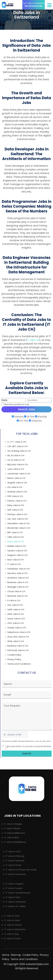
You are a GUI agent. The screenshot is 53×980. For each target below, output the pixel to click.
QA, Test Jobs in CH (18, 519)
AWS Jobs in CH (16, 614)
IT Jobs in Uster (12, 920)
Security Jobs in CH (17, 573)
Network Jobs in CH (17, 596)
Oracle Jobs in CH (17, 628)
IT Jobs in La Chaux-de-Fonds (21, 870)
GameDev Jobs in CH (18, 523)
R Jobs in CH (14, 600)
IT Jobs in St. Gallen (16, 906)
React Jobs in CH (16, 478)
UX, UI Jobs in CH (16, 460)
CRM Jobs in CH (15, 537)
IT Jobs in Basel (12, 828)
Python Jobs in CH (17, 501)
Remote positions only (17, 404)
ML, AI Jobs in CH (16, 455)
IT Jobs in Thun (12, 916)
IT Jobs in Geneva (15, 861)
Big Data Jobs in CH (18, 464)
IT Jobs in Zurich (12, 938)
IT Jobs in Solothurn (16, 902)
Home (6, 955)
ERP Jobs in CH (15, 532)
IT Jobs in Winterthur (15, 929)
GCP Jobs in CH (15, 623)
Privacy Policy (14, 659)
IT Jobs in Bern (12, 837)
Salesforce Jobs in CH (19, 632)
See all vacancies (34, 5)
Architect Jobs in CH (18, 578)
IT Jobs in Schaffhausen (18, 893)
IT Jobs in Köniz (13, 865)
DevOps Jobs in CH (17, 514)
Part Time (23, 421)
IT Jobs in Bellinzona (15, 833)
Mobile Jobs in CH (17, 546)
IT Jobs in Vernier (13, 925)
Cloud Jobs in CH (16, 591)
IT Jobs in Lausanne (16, 874)
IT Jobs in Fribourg (15, 856)
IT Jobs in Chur (13, 851)
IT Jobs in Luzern (14, 888)
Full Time (29, 417)
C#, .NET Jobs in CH (17, 446)
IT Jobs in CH (14, 564)
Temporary (35, 421)
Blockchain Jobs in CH (19, 528)
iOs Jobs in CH (15, 487)
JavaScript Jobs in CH (19, 474)
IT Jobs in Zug (11, 934)
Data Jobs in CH (16, 541)
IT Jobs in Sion (13, 897)
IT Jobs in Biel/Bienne (15, 842)
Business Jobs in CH (18, 582)
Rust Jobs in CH (15, 560)
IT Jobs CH (33, 340)
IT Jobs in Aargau (13, 824)
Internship (41, 417)
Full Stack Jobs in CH (18, 650)
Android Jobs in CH (17, 492)
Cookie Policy (14, 655)
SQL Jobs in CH (15, 605)
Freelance (18, 417)
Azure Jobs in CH (16, 619)
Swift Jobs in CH (16, 609)
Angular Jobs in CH (17, 483)
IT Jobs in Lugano (15, 884)
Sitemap (16, 955)
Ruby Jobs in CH (16, 505)
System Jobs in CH (17, 551)
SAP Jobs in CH (15, 510)
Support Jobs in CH (17, 555)
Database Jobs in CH (18, 569)
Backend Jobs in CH (18, 646)
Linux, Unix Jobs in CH (18, 637)
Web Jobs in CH (16, 641)
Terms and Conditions (19, 664)
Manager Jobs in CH (18, 587)
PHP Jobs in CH (15, 496)
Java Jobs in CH (16, 469)
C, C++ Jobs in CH (17, 442)
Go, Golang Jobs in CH (19, 451)
